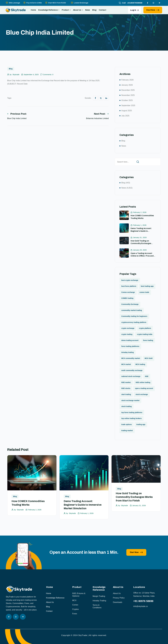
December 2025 (128, 90)
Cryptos (75, 609)
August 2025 (127, 111)
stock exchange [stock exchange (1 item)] (142, 394)
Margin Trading (99, 596)
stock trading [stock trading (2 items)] (126, 406)
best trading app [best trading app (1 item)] (147, 286)
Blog (94, 10)
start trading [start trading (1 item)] (126, 394)
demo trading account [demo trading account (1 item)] (130, 340)
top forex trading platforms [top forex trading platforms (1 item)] (132, 412)
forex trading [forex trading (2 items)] (148, 340)
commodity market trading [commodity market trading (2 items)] (132, 310)
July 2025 (125, 116)
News (88, 10)
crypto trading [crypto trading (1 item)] (127, 334)
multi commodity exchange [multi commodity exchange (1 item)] (132, 370)
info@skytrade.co (140, 606)
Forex (75, 614)
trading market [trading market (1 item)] (127, 430)
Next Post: (101, 114)
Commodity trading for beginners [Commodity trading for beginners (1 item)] (134, 316)
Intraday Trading (99, 601)
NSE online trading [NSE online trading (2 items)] (143, 382)
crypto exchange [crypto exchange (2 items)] (128, 328)
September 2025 (128, 105)
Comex (75, 605)
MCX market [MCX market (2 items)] (126, 364)
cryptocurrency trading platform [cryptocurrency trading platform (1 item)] (134, 322)
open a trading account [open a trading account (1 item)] (144, 388)
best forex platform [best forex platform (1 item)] (129, 286)
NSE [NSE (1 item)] (147, 376)
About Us (78, 10)
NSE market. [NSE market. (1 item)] (126, 382)
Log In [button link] (135, 10)
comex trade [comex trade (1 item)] (144, 292)
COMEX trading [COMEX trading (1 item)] (127, 298)
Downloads (118, 602)
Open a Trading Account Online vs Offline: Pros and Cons (142, 256)
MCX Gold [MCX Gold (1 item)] (149, 358)
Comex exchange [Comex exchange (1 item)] (128, 292)
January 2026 (127, 85)
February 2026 (127, 80)
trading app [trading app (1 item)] (141, 424)
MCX (74, 600)
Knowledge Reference (49, 10)
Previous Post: (17, 114)
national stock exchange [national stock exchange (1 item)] (131, 376)
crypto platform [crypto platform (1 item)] (145, 328)
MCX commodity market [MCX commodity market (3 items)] (131, 358)
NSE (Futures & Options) (79, 595)
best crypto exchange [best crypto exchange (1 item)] (130, 280)
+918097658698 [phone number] (135, 3)
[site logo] (15, 10)
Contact (102, 10)
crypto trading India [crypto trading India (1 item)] (145, 334)
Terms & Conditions (97, 606)
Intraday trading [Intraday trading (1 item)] (128, 352)
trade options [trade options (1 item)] (127, 424)
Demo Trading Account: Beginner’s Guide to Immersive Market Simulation (143, 231)
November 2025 (128, 95)
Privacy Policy (119, 598)
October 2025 (127, 100)
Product (66, 10)
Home (33, 10)
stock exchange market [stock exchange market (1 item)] (130, 400)
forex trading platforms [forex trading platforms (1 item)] (130, 346)
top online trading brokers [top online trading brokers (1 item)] (131, 418)
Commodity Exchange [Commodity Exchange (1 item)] (130, 304)
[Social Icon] (148, 3)
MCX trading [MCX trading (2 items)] (140, 364)
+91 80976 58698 (143, 601)
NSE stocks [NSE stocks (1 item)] (126, 388)
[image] (24, 569)
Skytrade (16, 74)
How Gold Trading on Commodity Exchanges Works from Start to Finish (142, 243)
